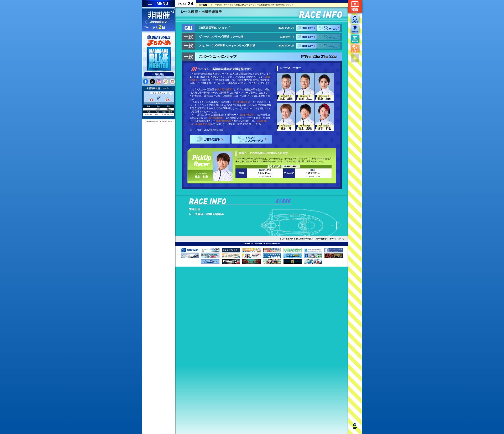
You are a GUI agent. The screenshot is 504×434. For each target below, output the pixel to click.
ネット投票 (355, 6)
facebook (146, 82)
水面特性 (265, 214)
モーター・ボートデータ (265, 219)
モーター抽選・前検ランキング (214, 214)
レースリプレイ (214, 224)
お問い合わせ (321, 239)
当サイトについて (337, 239)
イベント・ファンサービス (329, 28)
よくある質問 (288, 239)
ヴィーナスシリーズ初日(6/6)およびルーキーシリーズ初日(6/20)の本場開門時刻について (252, 5)
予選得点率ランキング (214, 219)
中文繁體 (163, 121)
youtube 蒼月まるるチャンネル (172, 82)
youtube (165, 82)
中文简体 (155, 121)
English (148, 121)
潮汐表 (265, 209)
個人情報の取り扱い (304, 239)
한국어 (170, 121)
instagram (159, 82)
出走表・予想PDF (214, 209)
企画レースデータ (265, 224)
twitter (152, 82)
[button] (277, 201)
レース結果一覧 (214, 229)
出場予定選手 (306, 28)
